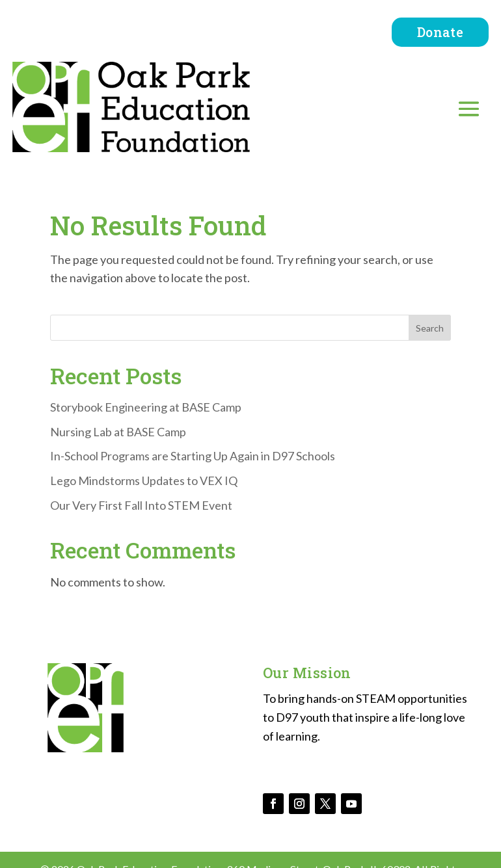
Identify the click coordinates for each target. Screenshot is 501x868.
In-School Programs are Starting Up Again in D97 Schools (193, 456)
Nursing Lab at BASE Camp (118, 432)
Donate (440, 32)
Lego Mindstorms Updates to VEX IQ (144, 480)
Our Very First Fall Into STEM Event (141, 505)
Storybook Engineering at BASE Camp (146, 407)
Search (430, 328)
